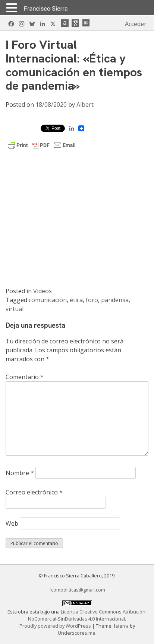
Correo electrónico (34, 492)
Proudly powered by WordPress (56, 626)
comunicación (48, 300)
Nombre (20, 473)
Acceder (136, 24)
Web (12, 523)
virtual (15, 309)
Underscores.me (77, 633)
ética (76, 300)
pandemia (115, 300)
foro (92, 300)
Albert (85, 105)
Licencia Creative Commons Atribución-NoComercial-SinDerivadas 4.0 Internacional (87, 615)
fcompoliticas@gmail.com (77, 590)
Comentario (25, 377)
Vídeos (43, 291)
